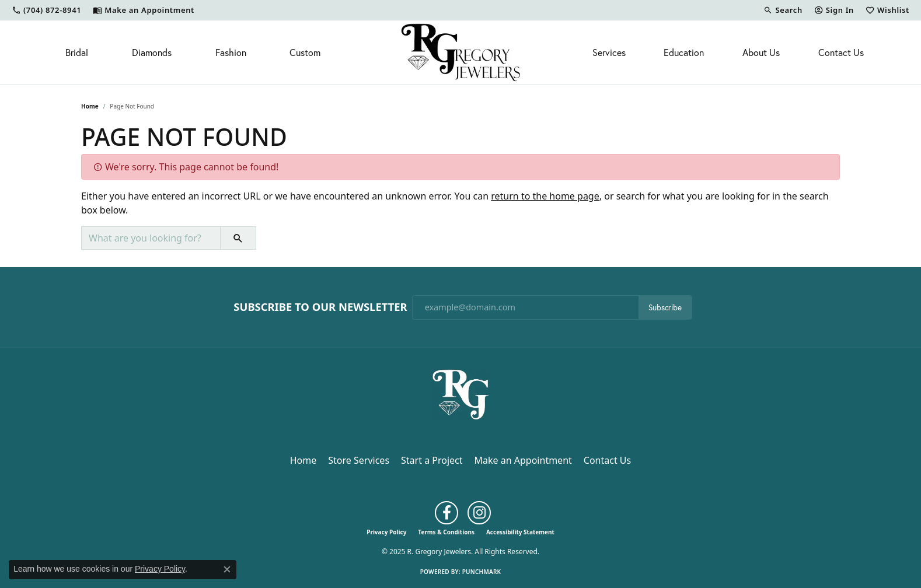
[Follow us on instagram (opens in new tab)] (479, 513)
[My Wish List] (887, 10)
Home (90, 106)
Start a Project (432, 460)
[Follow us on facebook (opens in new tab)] (446, 513)
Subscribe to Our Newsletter (320, 307)
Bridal (77, 52)
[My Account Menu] (834, 10)
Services (609, 52)
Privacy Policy (386, 532)
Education (684, 52)
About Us (761, 52)
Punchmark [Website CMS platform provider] (482, 572)
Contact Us (841, 52)
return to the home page (545, 196)
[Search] (783, 10)
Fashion (231, 52)
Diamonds (152, 52)
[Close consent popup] (227, 569)
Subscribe (665, 307)
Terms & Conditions (446, 532)
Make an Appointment (523, 460)
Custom (305, 52)
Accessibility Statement (520, 532)
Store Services (359, 460)
